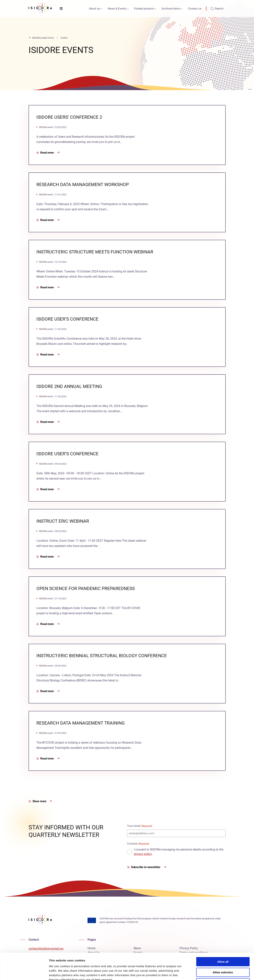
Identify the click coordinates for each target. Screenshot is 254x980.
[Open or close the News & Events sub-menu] (128, 9)
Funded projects (144, 9)
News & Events (117, 9)
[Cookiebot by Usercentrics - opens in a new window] (24, 973)
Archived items (171, 9)
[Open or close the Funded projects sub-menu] (155, 9)
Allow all (223, 935)
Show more (39, 801)
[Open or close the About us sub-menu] (102, 9)
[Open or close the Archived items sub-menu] (182, 9)
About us (94, 9)
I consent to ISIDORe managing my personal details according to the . (179, 852)
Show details (196, 973)
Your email (140, 826)
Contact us (195, 9)
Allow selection (223, 946)
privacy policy (143, 854)
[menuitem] (95, 9)
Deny (223, 956)
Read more (47, 153)
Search (217, 9)
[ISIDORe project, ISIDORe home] (40, 9)
